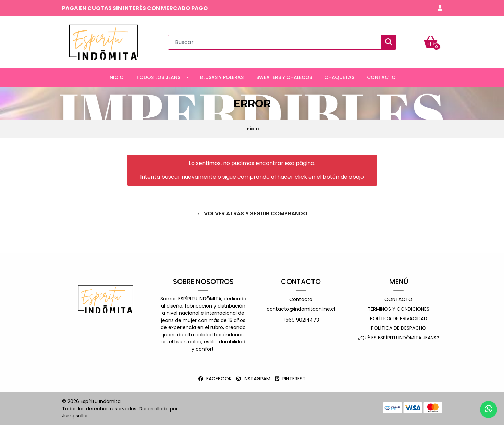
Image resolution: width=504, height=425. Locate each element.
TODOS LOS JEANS (158, 77)
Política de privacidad (399, 318)
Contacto (301, 299)
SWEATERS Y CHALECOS (284, 77)
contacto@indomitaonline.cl (301, 309)
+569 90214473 (301, 320)
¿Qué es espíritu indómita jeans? (398, 338)
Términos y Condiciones (398, 309)
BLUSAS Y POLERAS (222, 77)
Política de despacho (399, 328)
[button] (440, 8)
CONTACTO (381, 77)
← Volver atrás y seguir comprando (252, 214)
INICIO (116, 77)
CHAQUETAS (339, 77)
